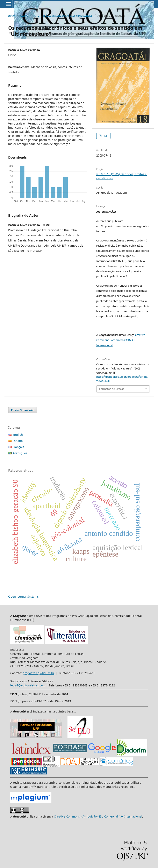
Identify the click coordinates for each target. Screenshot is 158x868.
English (18, 435)
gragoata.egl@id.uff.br (38, 673)
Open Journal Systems (23, 596)
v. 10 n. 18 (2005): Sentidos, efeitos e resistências (63, 16)
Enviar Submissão (23, 410)
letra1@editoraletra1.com (28, 685)
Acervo (24, 16)
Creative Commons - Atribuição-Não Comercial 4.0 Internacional (98, 816)
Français (18, 447)
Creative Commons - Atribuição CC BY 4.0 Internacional (121, 340)
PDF (105, 136)
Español (18, 441)
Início (12, 16)
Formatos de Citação (112, 389)
